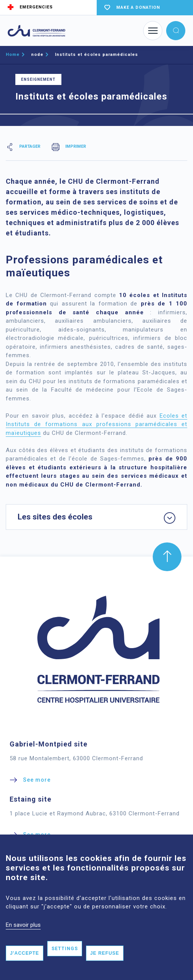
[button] (176, 31)
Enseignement (38, 79)
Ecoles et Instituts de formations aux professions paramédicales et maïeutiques (96, 424)
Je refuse (105, 966)
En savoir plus (23, 938)
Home (13, 55)
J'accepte (25, 966)
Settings (65, 961)
